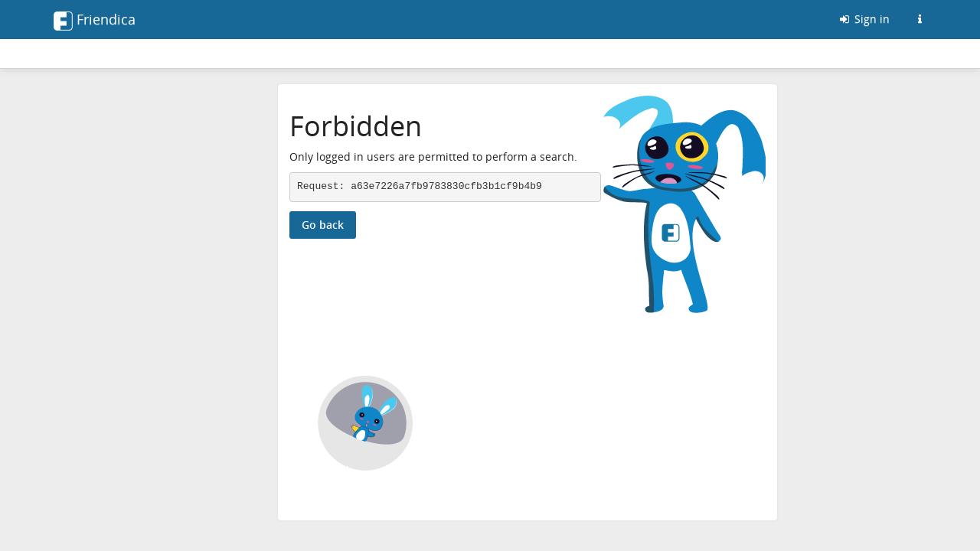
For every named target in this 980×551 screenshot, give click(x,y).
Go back (323, 225)
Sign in (864, 19)
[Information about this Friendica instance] (920, 19)
